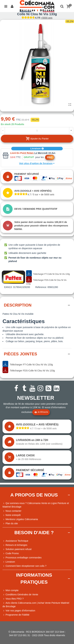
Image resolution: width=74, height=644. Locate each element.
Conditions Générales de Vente (20, 595)
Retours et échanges (15, 545)
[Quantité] (37, 130)
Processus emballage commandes (22, 558)
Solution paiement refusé (17, 549)
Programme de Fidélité (16, 615)
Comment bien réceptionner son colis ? (24, 566)
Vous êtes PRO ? (15, 599)
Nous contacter (12, 511)
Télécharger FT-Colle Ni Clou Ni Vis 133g (48, 273)
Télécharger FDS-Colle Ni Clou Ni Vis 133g (46, 281)
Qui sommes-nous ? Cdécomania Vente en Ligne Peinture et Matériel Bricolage (36, 505)
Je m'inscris (41, 412)
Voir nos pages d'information (19, 611)
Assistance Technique (15, 541)
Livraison (37, 148)
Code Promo (11, 553)
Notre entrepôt (12, 515)
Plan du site (10, 524)
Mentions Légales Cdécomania (20, 519)
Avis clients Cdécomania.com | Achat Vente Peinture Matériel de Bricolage (36, 604)
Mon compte (11, 590)
